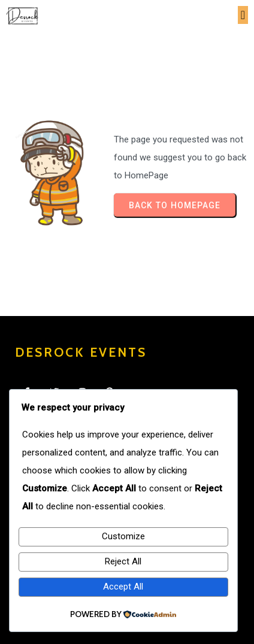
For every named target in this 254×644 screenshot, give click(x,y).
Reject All (123, 561)
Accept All (123, 587)
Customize (123, 536)
